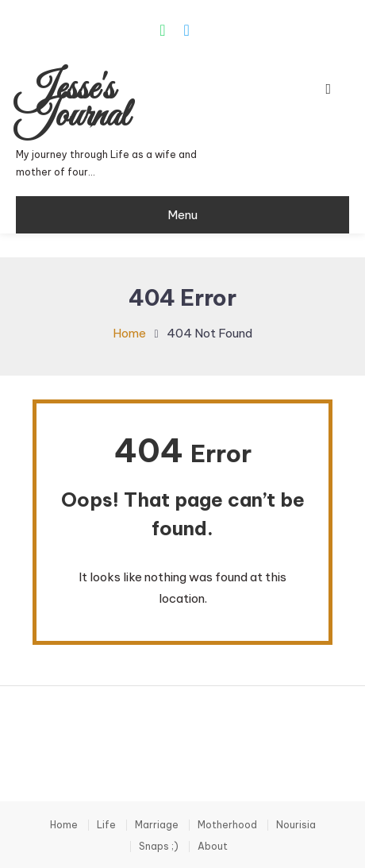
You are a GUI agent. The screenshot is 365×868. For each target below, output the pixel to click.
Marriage (157, 825)
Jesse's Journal (72, 103)
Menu (182, 215)
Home (64, 825)
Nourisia (296, 825)
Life (106, 825)
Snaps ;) (159, 847)
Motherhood (227, 825)
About (213, 847)
